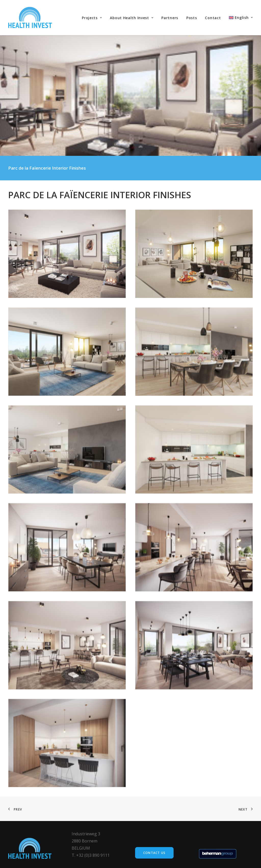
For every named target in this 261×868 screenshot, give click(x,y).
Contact (213, 18)
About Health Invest (132, 18)
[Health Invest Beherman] (30, 17)
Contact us (154, 853)
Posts (192, 18)
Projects (92, 18)
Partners (170, 18)
